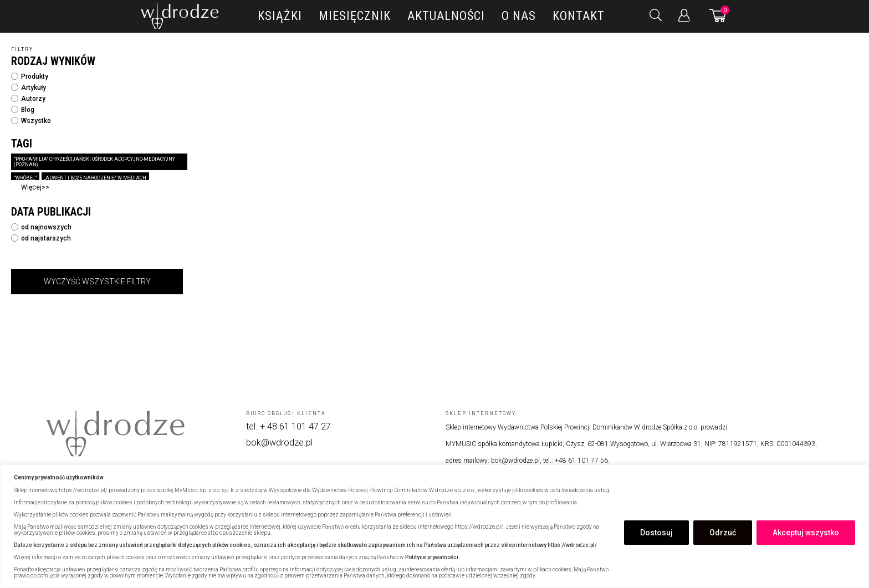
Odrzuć (723, 533)
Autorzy (28, 99)
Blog (23, 110)
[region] (434, 526)
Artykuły (29, 88)
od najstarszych (41, 238)
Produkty (30, 76)
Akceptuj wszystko (806, 533)
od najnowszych (41, 227)
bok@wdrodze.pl (279, 443)
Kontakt (579, 16)
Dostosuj (656, 533)
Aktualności (446, 16)
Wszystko (31, 121)
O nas (519, 16)
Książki (280, 16)
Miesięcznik (355, 16)
